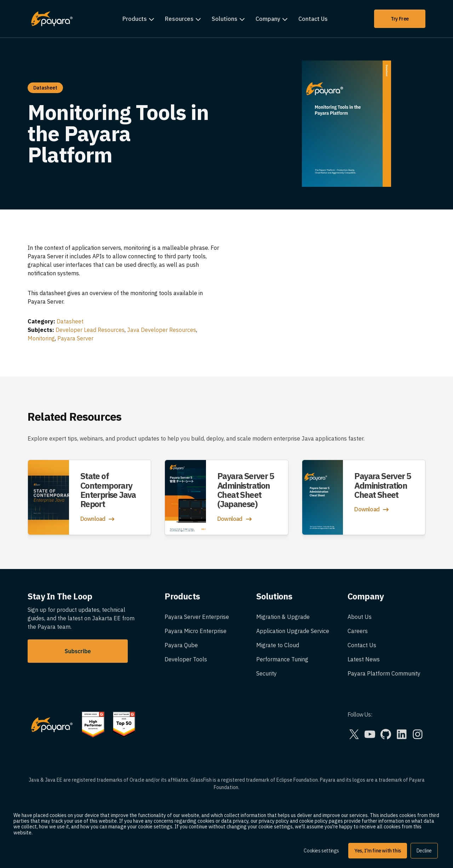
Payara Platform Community (384, 673)
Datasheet (70, 321)
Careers (358, 631)
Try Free (400, 19)
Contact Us (313, 19)
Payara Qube (181, 645)
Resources (179, 19)
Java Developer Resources (162, 330)
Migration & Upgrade (283, 617)
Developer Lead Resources (90, 330)
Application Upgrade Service (293, 631)
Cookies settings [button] (321, 851)
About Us (360, 617)
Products (135, 19)
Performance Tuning (282, 659)
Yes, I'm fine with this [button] (378, 851)
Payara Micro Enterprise (196, 631)
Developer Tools (186, 659)
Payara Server (75, 338)
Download (98, 519)
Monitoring (41, 338)
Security (266, 673)
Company (268, 19)
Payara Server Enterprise (197, 617)
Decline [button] (424, 851)
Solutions (225, 19)
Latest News (364, 659)
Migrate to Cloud (278, 645)
